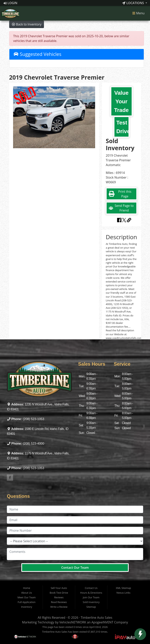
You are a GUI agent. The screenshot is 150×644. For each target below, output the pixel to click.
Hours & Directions (91, 593)
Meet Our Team (26, 597)
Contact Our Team (75, 568)
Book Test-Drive (59, 593)
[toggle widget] (140, 634)
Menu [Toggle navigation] (138, 13)
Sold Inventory (91, 602)
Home (27, 588)
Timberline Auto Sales (96, 618)
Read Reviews (59, 602)
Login (10, 3)
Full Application (27, 602)
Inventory (27, 607)
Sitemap (91, 607)
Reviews (59, 597)
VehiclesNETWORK (73, 622)
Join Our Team (91, 597)
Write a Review (59, 607)
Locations (133, 3)
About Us (27, 593)
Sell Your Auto (59, 588)
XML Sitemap (123, 588)
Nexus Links (123, 593)
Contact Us (91, 588)
